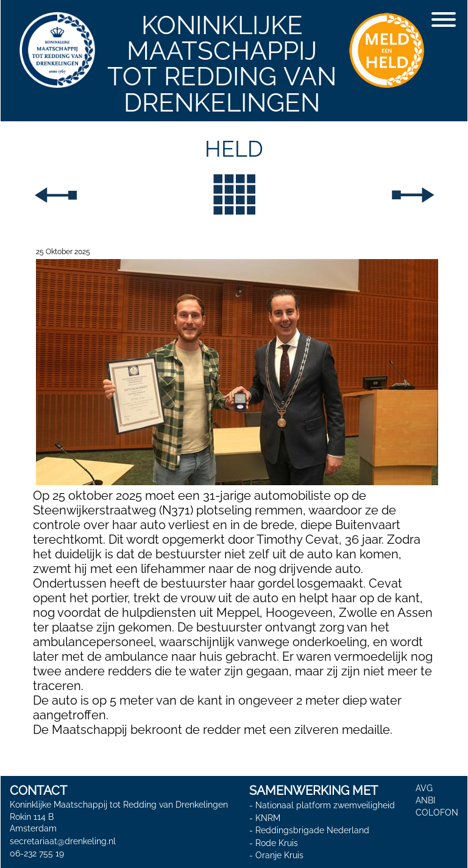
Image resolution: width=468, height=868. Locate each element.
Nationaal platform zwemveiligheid (325, 805)
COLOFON (437, 813)
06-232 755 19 (37, 853)
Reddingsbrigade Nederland (312, 830)
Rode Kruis (277, 843)
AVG (424, 788)
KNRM (268, 818)
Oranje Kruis (279, 856)
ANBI (425, 800)
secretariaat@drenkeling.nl (63, 841)
